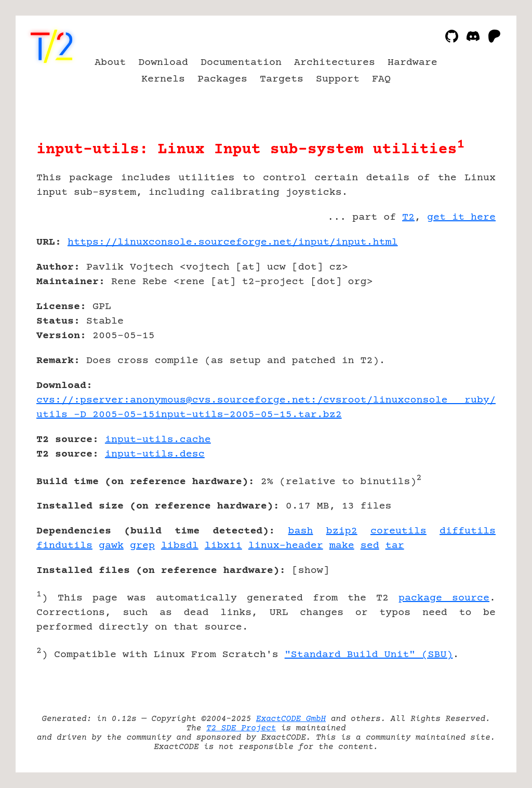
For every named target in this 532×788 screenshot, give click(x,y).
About (110, 63)
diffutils (468, 531)
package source (444, 598)
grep (142, 546)
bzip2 (342, 531)
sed (370, 546)
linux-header (286, 546)
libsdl (180, 546)
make (342, 546)
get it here (461, 217)
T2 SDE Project (241, 728)
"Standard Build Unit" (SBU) (369, 655)
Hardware (413, 63)
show (311, 571)
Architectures (335, 63)
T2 (408, 217)
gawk (111, 546)
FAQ (381, 79)
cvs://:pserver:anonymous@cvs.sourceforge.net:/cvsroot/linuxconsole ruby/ (266, 400)
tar (395, 546)
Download (163, 63)
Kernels (163, 79)
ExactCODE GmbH (291, 719)
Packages (222, 79)
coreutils (398, 531)
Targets (282, 79)
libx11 (223, 546)
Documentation (241, 63)
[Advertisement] (464, 303)
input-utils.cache (158, 440)
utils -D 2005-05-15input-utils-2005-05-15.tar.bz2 (189, 415)
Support (338, 79)
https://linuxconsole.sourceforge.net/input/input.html (233, 242)
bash (301, 531)
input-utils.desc (155, 454)
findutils (64, 546)
